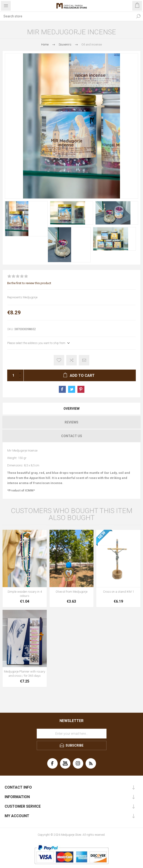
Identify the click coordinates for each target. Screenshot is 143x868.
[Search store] (67, 16)
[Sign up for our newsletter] (72, 734)
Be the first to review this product (29, 283)
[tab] (71, 409)
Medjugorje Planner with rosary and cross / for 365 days (25, 674)
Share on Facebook (62, 389)
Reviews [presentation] (71, 422)
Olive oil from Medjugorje (71, 592)
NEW (102, 535)
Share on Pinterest (81, 389)
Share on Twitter (72, 389)
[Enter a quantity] (12, 375)
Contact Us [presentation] (72, 436)
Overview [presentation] (71, 409)
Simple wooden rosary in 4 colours (25, 594)
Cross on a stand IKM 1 (118, 592)
